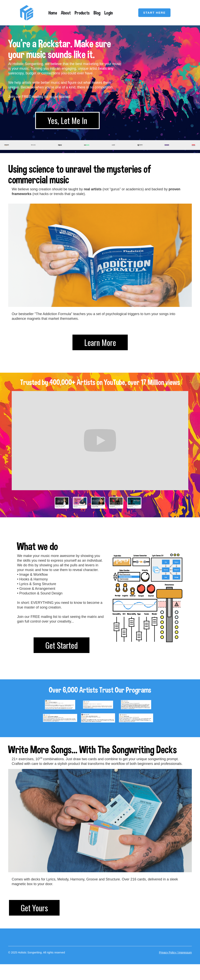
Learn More (100, 342)
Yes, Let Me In (67, 120)
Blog (97, 13)
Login (109, 13)
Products (82, 13)
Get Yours (34, 908)
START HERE (154, 13)
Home (53, 13)
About (66, 13)
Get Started (62, 645)
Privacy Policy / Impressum (175, 952)
